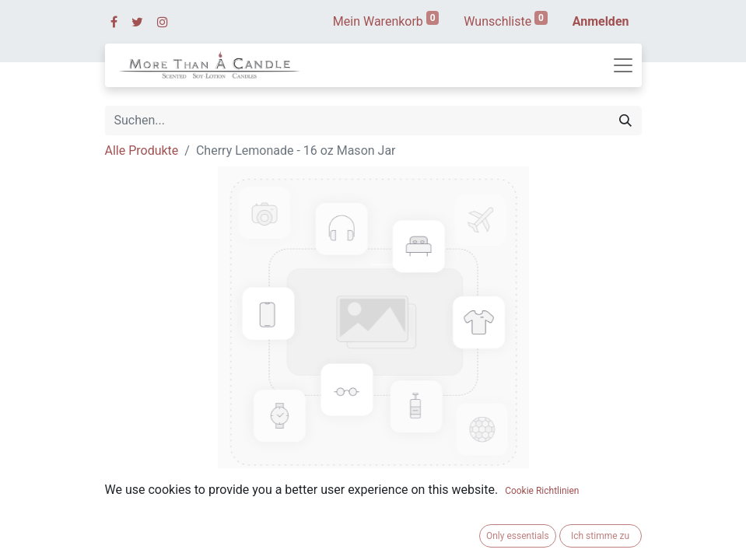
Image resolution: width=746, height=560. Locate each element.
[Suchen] (625, 121)
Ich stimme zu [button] (600, 536)
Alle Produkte (142, 150)
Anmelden (601, 21)
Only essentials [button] (518, 536)
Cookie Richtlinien (542, 491)
